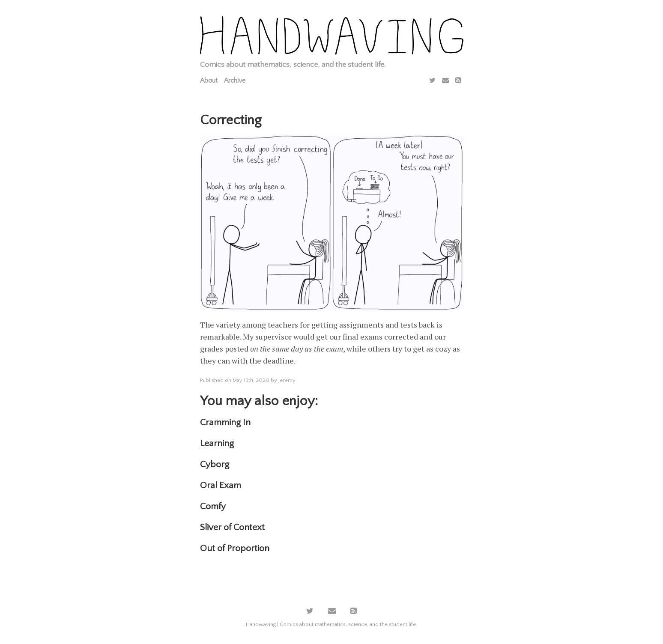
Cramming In (225, 422)
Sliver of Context (232, 527)
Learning (217, 443)
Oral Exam (221, 485)
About (209, 80)
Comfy (213, 506)
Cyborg (215, 464)
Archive (235, 80)
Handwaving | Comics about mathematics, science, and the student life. (331, 624)
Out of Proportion (235, 548)
